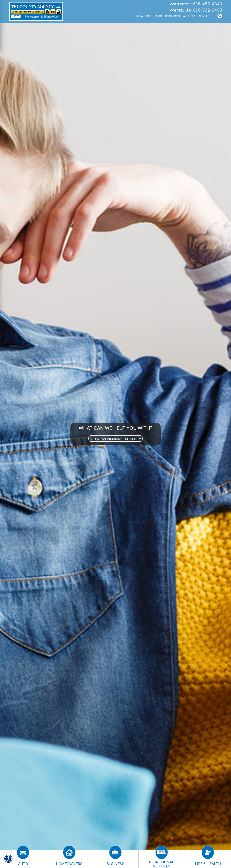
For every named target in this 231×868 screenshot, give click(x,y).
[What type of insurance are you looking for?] (115, 439)
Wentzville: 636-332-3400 (196, 10)
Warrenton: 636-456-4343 (196, 4)
